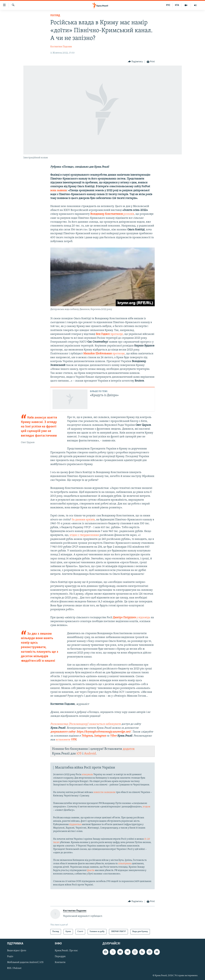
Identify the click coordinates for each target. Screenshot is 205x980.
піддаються (75, 824)
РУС (168, 5)
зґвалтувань (125, 864)
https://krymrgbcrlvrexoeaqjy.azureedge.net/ (104, 732)
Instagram (100, 736)
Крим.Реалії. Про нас (66, 951)
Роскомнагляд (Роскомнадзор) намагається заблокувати (86, 724)
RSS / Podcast (14, 968)
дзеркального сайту (63, 732)
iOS (79, 754)
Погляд (55, 16)
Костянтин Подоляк (61, 47)
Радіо (10, 957)
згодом (146, 807)
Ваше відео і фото (17, 951)
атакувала (87, 775)
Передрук (60, 957)
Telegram (87, 736)
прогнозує (117, 334)
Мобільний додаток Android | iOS (25, 962)
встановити (66, 740)
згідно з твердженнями (84, 535)
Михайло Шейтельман (98, 354)
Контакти (60, 962)
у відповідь (143, 618)
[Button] (135, 62)
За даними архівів (83, 520)
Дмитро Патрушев (125, 618)
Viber (114, 736)
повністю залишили (104, 792)
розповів (129, 214)
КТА (177, 5)
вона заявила (59, 191)
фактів (91, 870)
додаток (129, 749)
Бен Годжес (103, 334)
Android (90, 754)
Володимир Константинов (107, 214)
